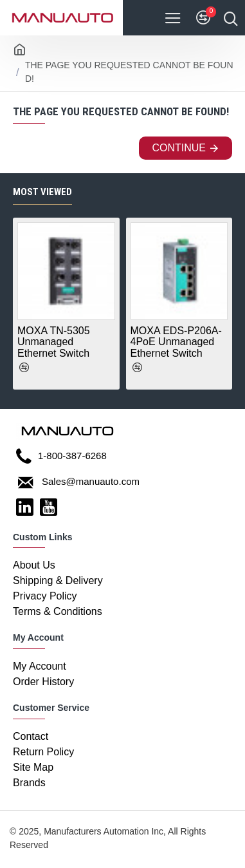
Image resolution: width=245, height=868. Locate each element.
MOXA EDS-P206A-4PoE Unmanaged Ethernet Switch (176, 342)
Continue (179, 148)
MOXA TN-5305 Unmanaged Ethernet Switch (54, 342)
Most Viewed (42, 192)
